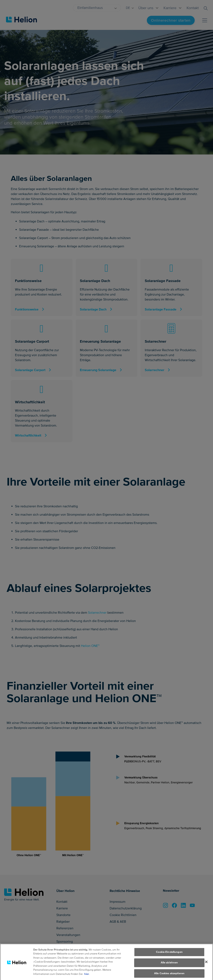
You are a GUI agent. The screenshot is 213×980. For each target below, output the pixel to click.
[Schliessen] (206, 969)
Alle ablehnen (169, 970)
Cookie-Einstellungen (169, 959)
